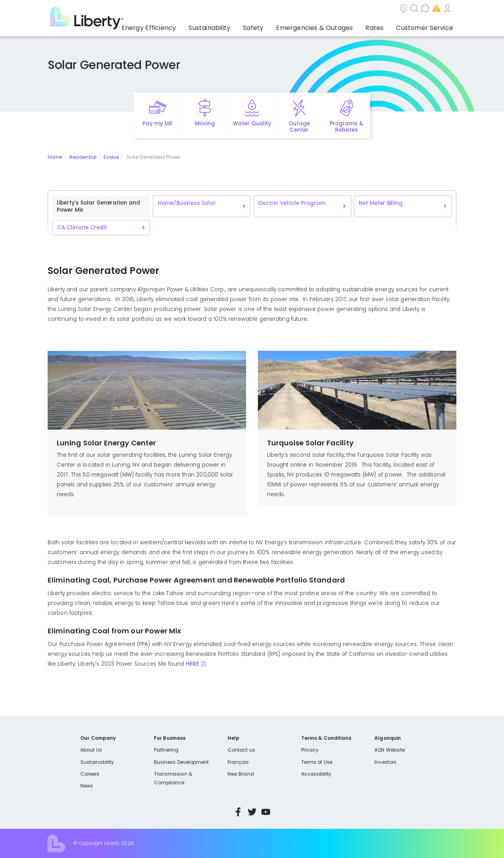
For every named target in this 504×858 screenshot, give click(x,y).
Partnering (166, 750)
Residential (83, 157)
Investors (385, 762)
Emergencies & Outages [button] (329, 26)
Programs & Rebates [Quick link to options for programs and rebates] (346, 127)
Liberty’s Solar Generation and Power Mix (98, 206)
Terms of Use (317, 762)
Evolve (111, 157)
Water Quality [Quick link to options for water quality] (252, 124)
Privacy (310, 750)
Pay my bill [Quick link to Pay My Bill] (158, 124)
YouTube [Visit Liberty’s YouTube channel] (266, 812)
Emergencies (358, 9)
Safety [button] (274, 26)
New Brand (241, 774)
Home (55, 157)
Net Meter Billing (381, 203)
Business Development (182, 762)
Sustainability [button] (233, 26)
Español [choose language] (445, 9)
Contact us (310, 9)
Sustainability (97, 762)
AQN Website (390, 750)
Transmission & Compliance (173, 778)
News (87, 786)
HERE (192, 664)
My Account (408, 9)
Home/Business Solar (187, 203)
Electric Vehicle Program (292, 203)
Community (226, 9)
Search (268, 9)
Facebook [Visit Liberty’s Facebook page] (238, 812)
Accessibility (316, 774)
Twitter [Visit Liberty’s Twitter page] (252, 812)
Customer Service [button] (427, 26)
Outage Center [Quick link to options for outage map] (299, 127)
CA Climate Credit (82, 228)
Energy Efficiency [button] (178, 26)
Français (238, 762)
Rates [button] (382, 26)
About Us (91, 750)
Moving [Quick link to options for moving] (205, 124)
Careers (90, 774)
